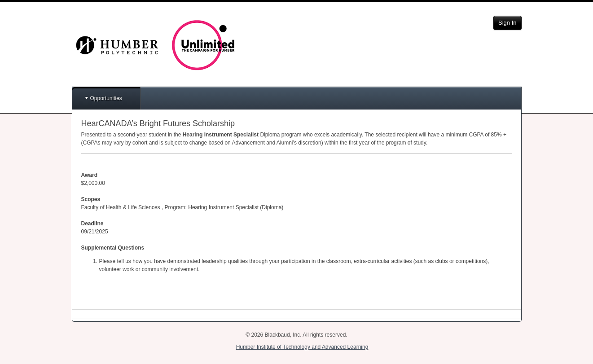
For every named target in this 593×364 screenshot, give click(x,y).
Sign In (507, 23)
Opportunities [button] (106, 98)
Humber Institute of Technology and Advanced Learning (302, 347)
